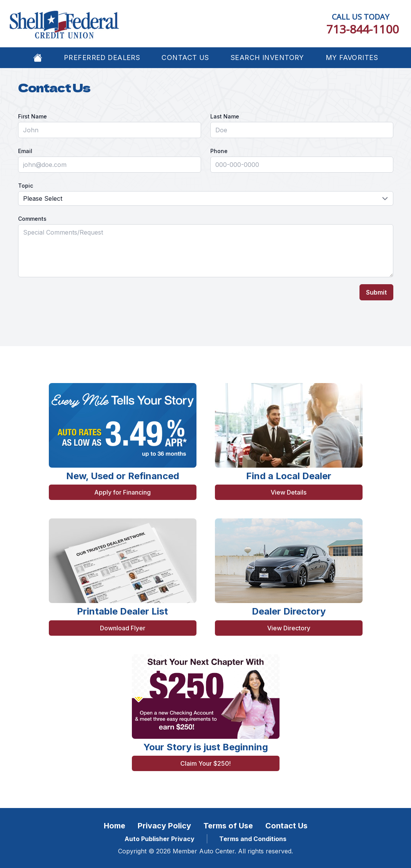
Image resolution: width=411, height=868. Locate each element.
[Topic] (206, 198)
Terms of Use (228, 826)
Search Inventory (267, 57)
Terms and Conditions (253, 839)
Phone (219, 151)
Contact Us (185, 57)
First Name (32, 116)
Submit (376, 292)
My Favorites (352, 57)
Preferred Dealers (102, 57)
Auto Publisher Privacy (160, 839)
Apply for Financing (122, 492)
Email (25, 151)
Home (115, 826)
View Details (289, 492)
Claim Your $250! (205, 763)
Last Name (225, 116)
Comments (32, 219)
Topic (26, 186)
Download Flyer (123, 628)
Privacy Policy (164, 826)
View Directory (289, 628)
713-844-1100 (363, 29)
